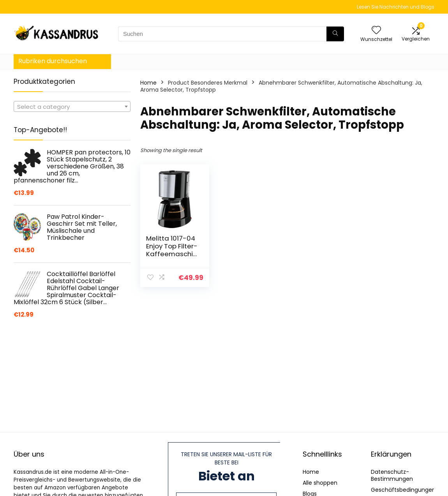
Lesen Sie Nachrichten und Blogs (396, 7)
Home (148, 83)
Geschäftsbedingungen (403, 490)
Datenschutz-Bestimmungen (392, 475)
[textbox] (72, 107)
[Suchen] (335, 34)
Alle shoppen (320, 483)
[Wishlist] (376, 31)
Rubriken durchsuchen (53, 61)
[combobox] (72, 106)
